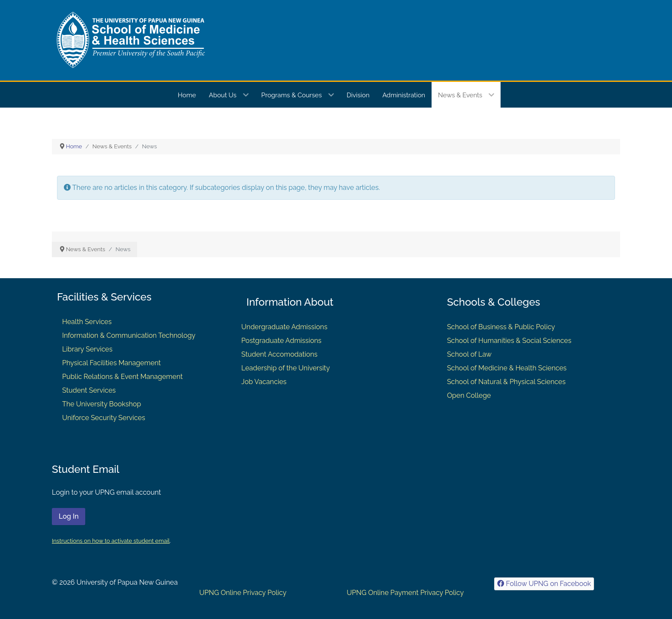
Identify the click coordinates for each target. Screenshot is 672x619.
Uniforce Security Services (104, 418)
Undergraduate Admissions (284, 327)
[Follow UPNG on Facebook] (544, 584)
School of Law (469, 354)
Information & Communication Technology (129, 335)
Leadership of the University (286, 368)
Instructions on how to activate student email (111, 541)
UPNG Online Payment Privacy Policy (405, 593)
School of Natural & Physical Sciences (506, 382)
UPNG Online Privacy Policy (243, 593)
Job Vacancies (264, 382)
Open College (469, 395)
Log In (69, 516)
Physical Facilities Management (111, 363)
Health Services (87, 322)
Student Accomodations (279, 354)
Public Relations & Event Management (122, 377)
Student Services (89, 390)
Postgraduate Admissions (281, 341)
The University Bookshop (102, 404)
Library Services (87, 349)
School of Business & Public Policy (501, 327)
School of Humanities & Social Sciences (509, 341)
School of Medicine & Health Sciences (507, 368)
